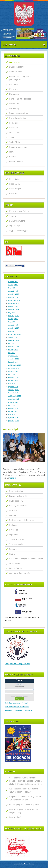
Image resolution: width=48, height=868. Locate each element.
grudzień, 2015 (14, 390)
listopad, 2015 (13, 393)
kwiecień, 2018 (14, 316)
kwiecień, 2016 (14, 377)
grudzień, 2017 (14, 328)
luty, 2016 (12, 384)
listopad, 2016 (13, 362)
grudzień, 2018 (14, 294)
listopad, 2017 (13, 331)
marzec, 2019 (13, 285)
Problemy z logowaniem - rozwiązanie (19, 710)
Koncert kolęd (10, 429)
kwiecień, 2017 (14, 347)
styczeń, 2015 (13, 418)
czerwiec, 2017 (14, 340)
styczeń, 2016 (13, 387)
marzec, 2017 (13, 350)
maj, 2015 (12, 405)
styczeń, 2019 (13, 291)
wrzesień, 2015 (14, 399)
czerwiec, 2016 (14, 371)
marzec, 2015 (13, 411)
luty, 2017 (12, 353)
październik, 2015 (15, 396)
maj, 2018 (12, 313)
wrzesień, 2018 (14, 303)
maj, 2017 (12, 343)
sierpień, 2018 (13, 306)
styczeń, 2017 (13, 356)
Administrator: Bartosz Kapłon (24, 864)
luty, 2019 (12, 288)
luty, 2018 (12, 322)
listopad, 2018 (13, 297)
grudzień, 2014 (14, 421)
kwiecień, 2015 (14, 408)
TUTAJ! (12, 478)
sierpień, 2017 (13, 337)
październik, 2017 (15, 334)
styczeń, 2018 (13, 325)
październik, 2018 (15, 300)
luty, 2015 (12, 414)
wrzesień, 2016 (14, 368)
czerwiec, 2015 (14, 402)
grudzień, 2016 (14, 359)
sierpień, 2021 (13, 282)
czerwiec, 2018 (14, 310)
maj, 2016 (12, 374)
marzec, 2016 (13, 381)
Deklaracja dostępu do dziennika (17, 707)
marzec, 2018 (13, 319)
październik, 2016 (15, 365)
